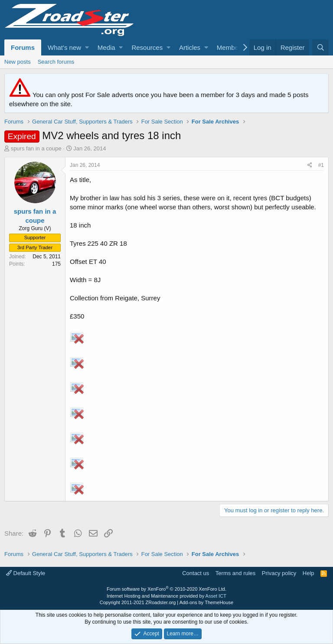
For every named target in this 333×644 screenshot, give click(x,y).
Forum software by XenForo (166, 589)
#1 (321, 165)
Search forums (56, 62)
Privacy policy (279, 573)
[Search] (320, 47)
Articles (190, 47)
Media (106, 47)
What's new (64, 47)
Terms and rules (235, 573)
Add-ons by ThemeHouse (207, 602)
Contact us (196, 573)
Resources (147, 47)
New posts (18, 62)
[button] (87, 47)
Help (309, 573)
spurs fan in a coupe (36, 148)
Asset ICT (216, 596)
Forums (23, 47)
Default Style (26, 573)
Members (230, 47)
